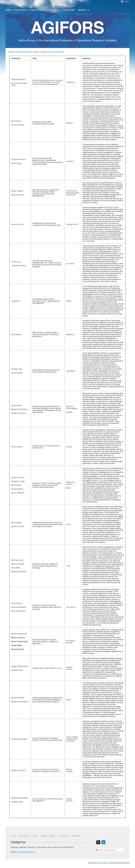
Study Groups (24, 836)
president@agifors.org (26, 852)
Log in (127, 1)
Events (35, 836)
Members (76, 836)
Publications (65, 836)
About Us (53, 836)
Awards (44, 836)
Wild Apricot (104, 863)
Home (13, 836)
